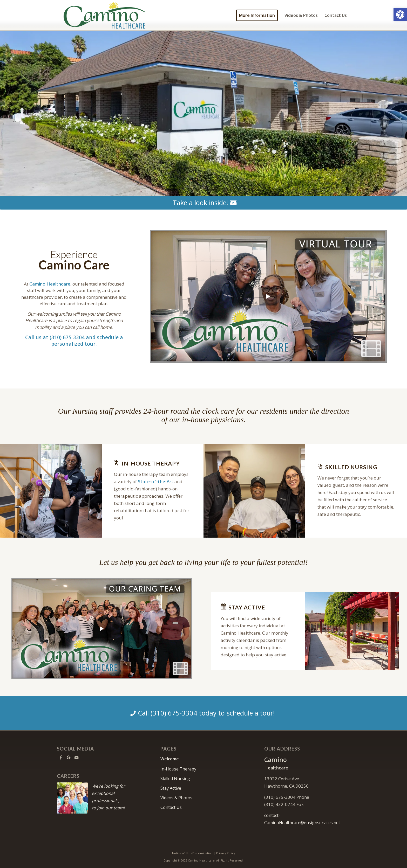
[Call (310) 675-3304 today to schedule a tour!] (203, 713)
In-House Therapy (178, 769)
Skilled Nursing (175, 779)
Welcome (170, 759)
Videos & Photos (176, 798)
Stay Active (171, 788)
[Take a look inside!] (203, 203)
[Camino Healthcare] (104, 15)
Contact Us (171, 807)
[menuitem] (257, 15)
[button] (400, 15)
